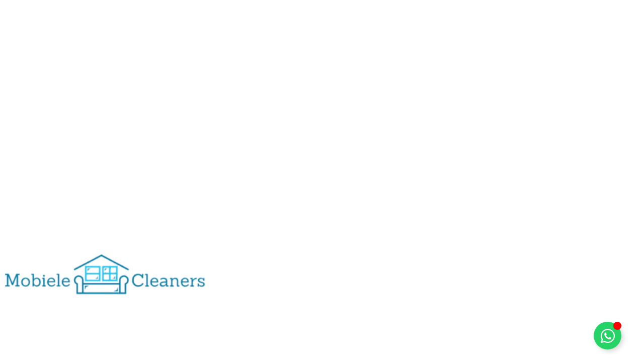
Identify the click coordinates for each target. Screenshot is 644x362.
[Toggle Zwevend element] (608, 336)
